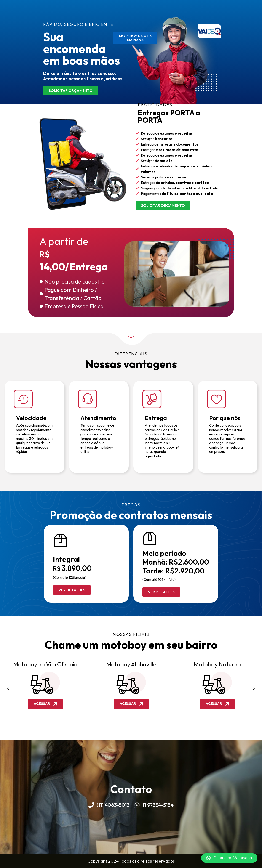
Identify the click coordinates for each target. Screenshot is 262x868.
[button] (8, 688)
